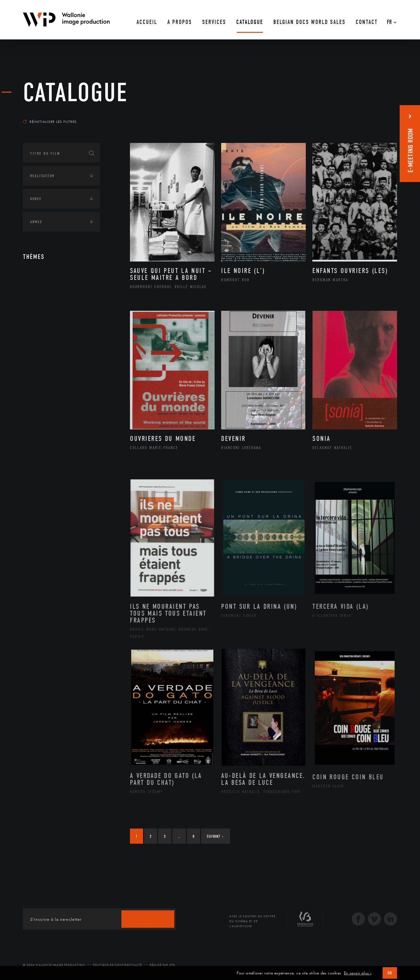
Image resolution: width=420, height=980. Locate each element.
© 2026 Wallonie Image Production (54, 965)
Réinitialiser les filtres (50, 122)
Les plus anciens (381, 115)
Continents (41, 299)
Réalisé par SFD (162, 965)
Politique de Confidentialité (117, 965)
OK (390, 973)
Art (33, 279)
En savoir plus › (358, 973)
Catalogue (75, 93)
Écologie (39, 320)
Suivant (215, 836)
